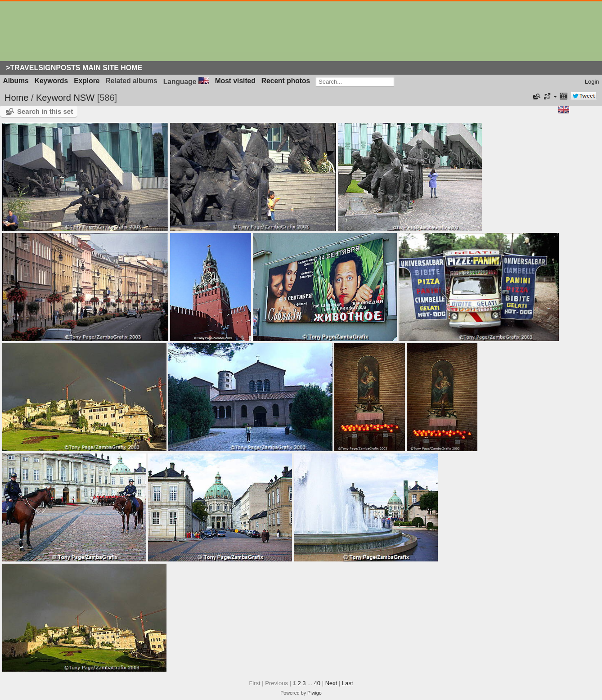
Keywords (52, 81)
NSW (84, 98)
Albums (16, 81)
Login (592, 82)
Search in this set (45, 111)
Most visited (235, 81)
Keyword (54, 98)
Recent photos (286, 81)
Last (348, 683)
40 (317, 683)
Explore (87, 81)
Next (331, 683)
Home (16, 98)
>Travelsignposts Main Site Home (74, 68)
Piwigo (314, 693)
